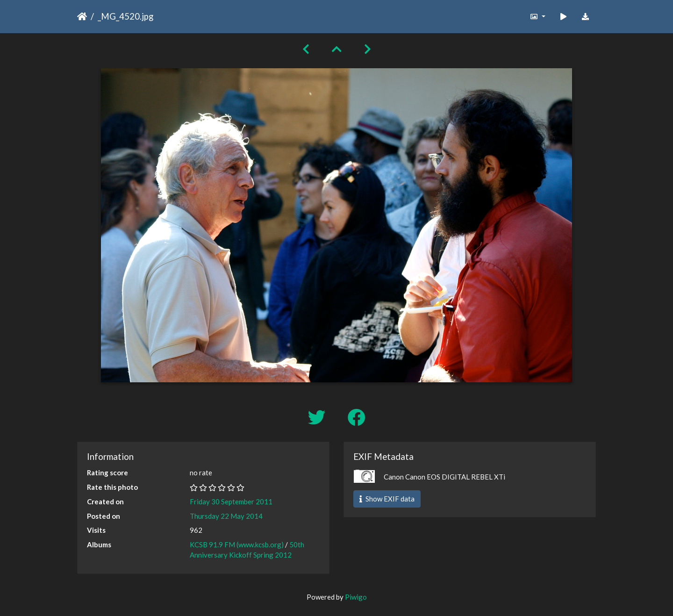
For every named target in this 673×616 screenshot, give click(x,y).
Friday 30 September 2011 (231, 501)
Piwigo (356, 597)
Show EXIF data (387, 499)
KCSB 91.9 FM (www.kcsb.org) (237, 544)
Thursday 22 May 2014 (226, 516)
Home (82, 16)
